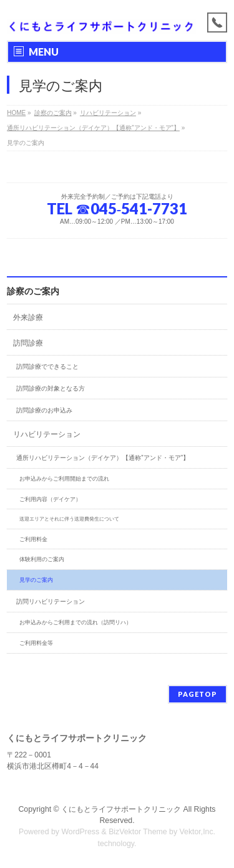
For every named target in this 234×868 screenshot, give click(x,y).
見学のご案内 (36, 580)
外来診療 (28, 317)
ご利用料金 (33, 539)
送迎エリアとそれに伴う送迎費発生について (69, 519)
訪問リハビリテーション (51, 601)
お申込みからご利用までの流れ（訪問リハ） (76, 622)
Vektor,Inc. (198, 832)
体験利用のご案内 (42, 559)
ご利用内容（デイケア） (50, 499)
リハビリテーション (47, 434)
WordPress (80, 832)
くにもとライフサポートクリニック (121, 809)
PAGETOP (197, 694)
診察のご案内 (33, 291)
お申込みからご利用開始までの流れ (64, 479)
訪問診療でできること (47, 367)
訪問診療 (28, 343)
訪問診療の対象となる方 (51, 388)
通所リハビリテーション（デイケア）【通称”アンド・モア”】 (103, 458)
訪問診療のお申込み (44, 410)
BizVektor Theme (138, 832)
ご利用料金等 (36, 643)
